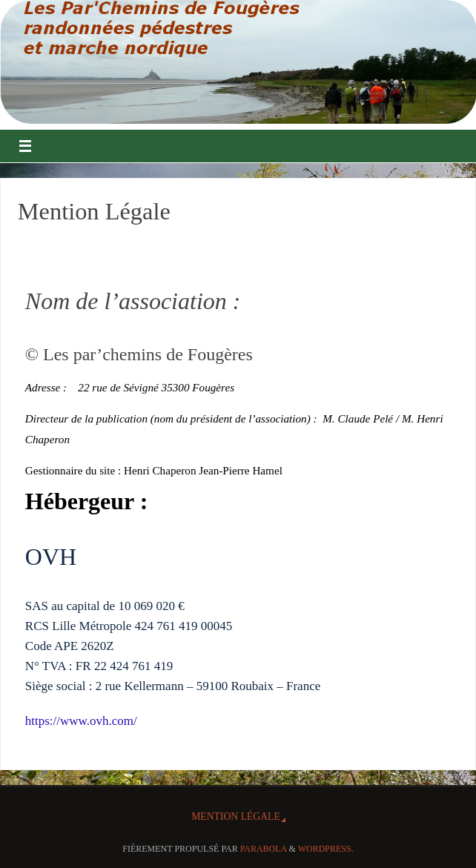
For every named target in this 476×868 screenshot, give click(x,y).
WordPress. (326, 849)
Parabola (264, 849)
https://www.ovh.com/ (81, 721)
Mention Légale (236, 816)
